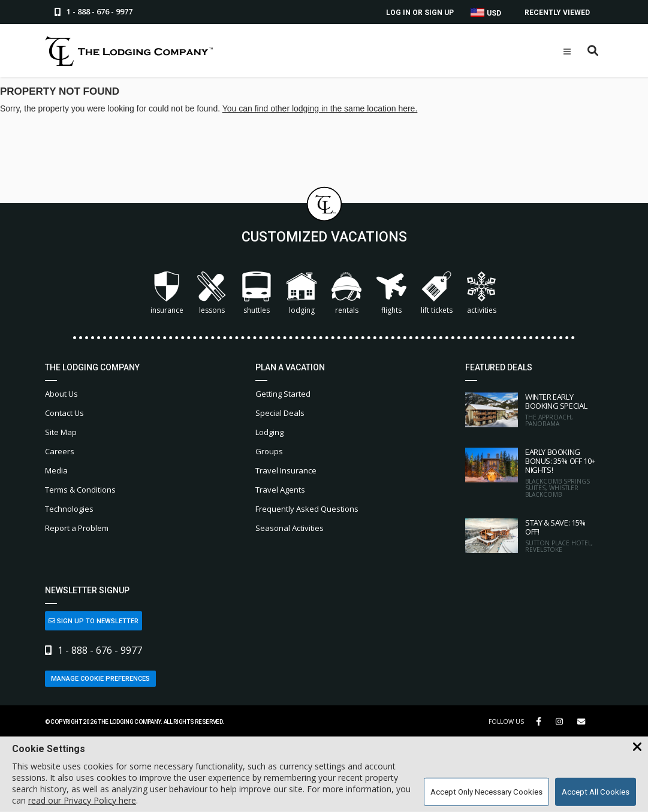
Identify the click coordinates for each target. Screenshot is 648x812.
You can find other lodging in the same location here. (320, 108)
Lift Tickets (437, 293)
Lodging (302, 293)
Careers (60, 451)
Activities (481, 293)
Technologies (69, 509)
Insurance (167, 293)
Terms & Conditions (80, 490)
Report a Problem (77, 528)
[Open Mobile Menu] (567, 52)
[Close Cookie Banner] (637, 747)
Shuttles (257, 293)
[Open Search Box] (593, 51)
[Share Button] (581, 722)
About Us (61, 394)
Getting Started (283, 394)
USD (486, 13)
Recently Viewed (557, 13)
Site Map (61, 432)
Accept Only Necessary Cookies (486, 792)
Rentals (346, 293)
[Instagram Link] (559, 722)
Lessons (212, 293)
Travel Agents (280, 490)
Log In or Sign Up (420, 13)
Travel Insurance (286, 470)
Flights (391, 293)
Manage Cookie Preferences (100, 679)
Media (56, 470)
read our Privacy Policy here (82, 800)
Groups (269, 451)
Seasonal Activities (290, 528)
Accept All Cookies (596, 792)
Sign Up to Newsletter (94, 621)
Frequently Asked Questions (307, 509)
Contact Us (64, 413)
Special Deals (280, 413)
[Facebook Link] (539, 722)
